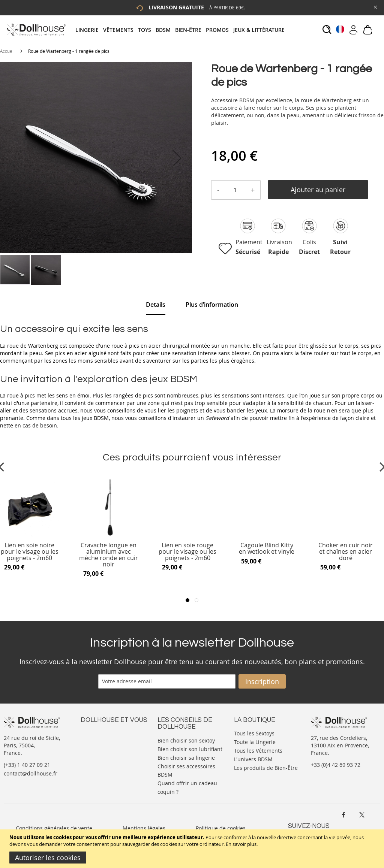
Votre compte (97, 740)
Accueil (7, 51)
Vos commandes (101, 755)
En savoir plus (241, 844)
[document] (193, 849)
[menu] (182, 30)
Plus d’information (212, 305)
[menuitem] (89, 30)
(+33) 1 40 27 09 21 (27, 765)
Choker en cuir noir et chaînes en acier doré (346, 552)
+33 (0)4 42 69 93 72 (336, 765)
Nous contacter (100, 733)
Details (156, 305)
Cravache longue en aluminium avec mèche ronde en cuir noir (109, 555)
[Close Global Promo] (375, 7)
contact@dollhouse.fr (31, 773)
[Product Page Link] (109, 535)
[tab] (182, 30)
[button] (177, 158)
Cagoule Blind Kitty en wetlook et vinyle (267, 549)
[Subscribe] (262, 681)
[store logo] (36, 30)
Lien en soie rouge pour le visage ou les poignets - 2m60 (187, 552)
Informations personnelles (114, 748)
